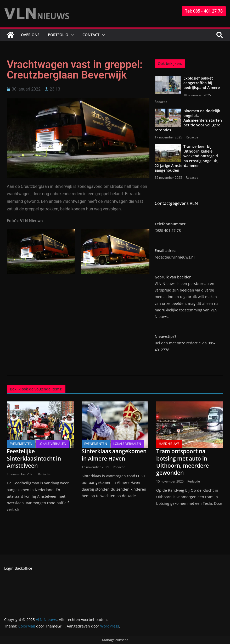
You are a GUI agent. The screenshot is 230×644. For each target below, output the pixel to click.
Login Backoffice (18, 568)
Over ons (30, 35)
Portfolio (58, 35)
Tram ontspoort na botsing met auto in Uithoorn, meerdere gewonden (183, 462)
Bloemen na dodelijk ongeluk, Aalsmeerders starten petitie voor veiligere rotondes (188, 120)
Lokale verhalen (52, 444)
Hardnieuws (169, 444)
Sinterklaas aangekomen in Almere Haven (114, 455)
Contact (91, 35)
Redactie (161, 102)
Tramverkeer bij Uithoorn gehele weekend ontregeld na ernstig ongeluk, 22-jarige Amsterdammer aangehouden (186, 158)
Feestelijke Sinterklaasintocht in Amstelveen (34, 458)
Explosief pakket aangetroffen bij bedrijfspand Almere (202, 83)
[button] (71, 35)
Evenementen (21, 444)
